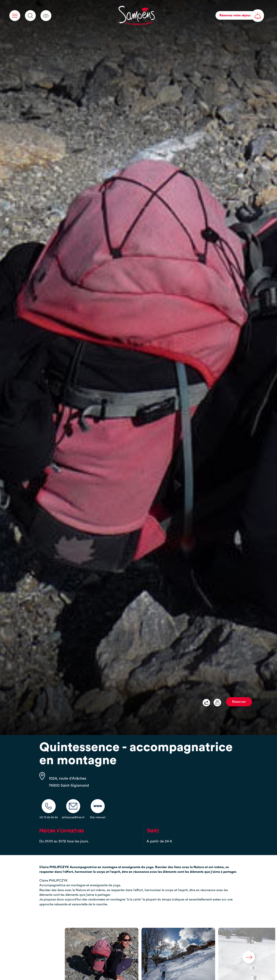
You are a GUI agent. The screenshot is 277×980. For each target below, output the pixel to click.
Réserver (239, 702)
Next (249, 957)
